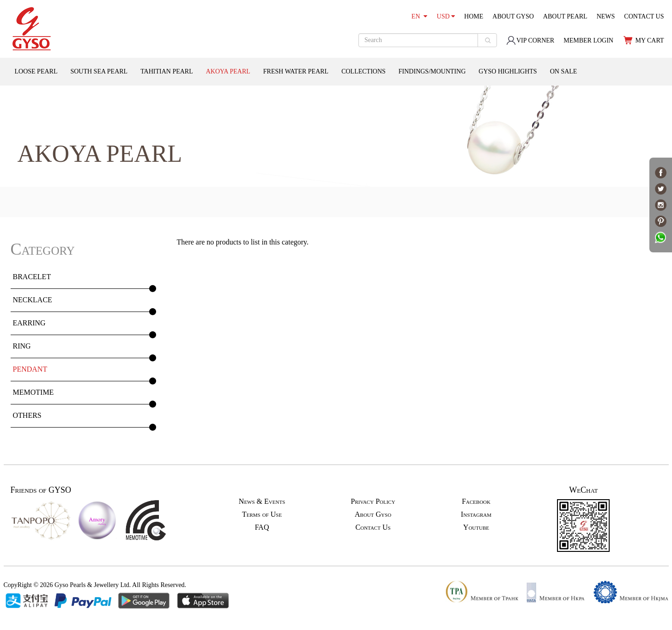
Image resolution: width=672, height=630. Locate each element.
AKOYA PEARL (228, 71)
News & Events (262, 501)
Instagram (476, 514)
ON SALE (564, 71)
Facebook (476, 501)
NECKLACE (33, 300)
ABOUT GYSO (513, 16)
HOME (474, 16)
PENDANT (30, 369)
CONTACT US (644, 16)
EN (419, 16)
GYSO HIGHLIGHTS (508, 71)
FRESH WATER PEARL (296, 71)
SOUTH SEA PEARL (99, 71)
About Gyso (373, 514)
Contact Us (373, 527)
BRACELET (32, 277)
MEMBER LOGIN (588, 40)
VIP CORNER (530, 40)
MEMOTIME (33, 392)
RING (22, 346)
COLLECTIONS (363, 71)
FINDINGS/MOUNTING (432, 71)
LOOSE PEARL (36, 71)
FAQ (262, 527)
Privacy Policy (373, 501)
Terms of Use (262, 514)
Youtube (476, 527)
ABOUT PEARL (565, 16)
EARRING (29, 323)
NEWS (606, 16)
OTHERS (27, 415)
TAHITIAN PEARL (167, 71)
